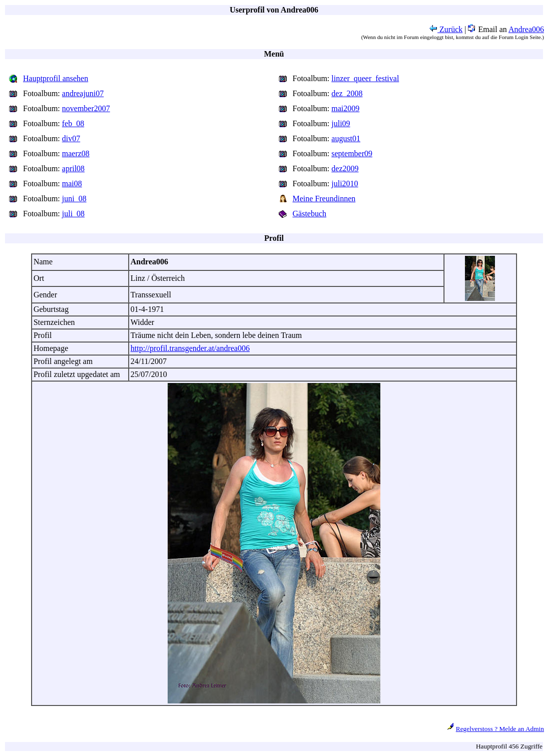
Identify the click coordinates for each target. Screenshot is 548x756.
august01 (346, 138)
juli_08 (73, 214)
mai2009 (345, 108)
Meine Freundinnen (324, 199)
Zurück (446, 29)
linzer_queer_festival (365, 78)
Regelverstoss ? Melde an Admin (500, 729)
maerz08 (76, 153)
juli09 (341, 123)
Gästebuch (310, 214)
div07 (71, 138)
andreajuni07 (83, 93)
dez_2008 (347, 93)
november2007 (86, 108)
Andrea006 (526, 29)
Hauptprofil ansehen (56, 78)
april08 (73, 168)
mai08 (72, 183)
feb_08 (73, 123)
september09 (352, 153)
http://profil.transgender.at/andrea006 (190, 348)
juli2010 (345, 183)
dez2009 (345, 168)
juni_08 (74, 199)
